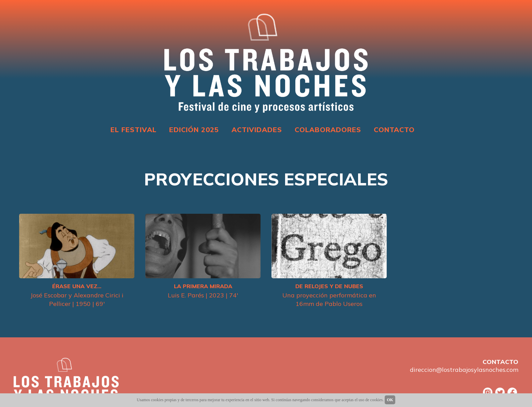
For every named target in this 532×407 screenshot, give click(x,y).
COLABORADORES (328, 130)
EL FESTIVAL (134, 130)
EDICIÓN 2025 (194, 130)
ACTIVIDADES (257, 130)
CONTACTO (394, 130)
